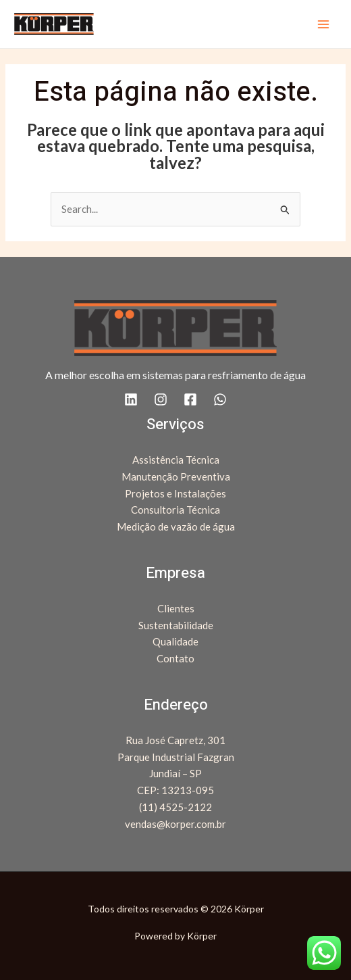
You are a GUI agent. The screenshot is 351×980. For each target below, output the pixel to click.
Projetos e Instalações (175, 493)
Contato (175, 658)
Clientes (176, 608)
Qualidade (175, 641)
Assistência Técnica (176, 460)
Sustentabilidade (176, 625)
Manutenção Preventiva (176, 476)
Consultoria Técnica (175, 510)
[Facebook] (190, 399)
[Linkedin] (131, 399)
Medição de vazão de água (176, 526)
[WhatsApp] (220, 399)
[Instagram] (161, 399)
